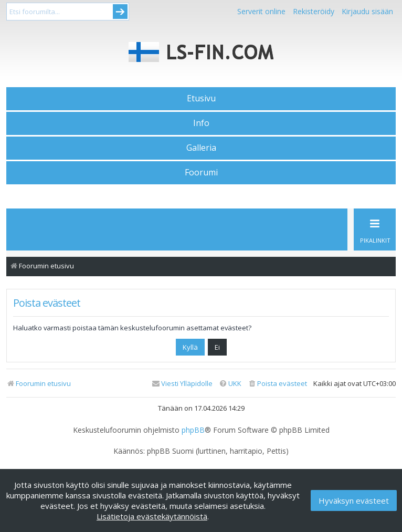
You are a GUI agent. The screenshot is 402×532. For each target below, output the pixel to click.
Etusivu (201, 98)
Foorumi (201, 172)
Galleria (201, 148)
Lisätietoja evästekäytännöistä (152, 516)
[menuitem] (277, 384)
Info (201, 123)
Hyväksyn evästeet (354, 500)
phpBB (193, 430)
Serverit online (261, 11)
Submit (120, 12)
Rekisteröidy (314, 11)
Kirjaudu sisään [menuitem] (367, 11)
